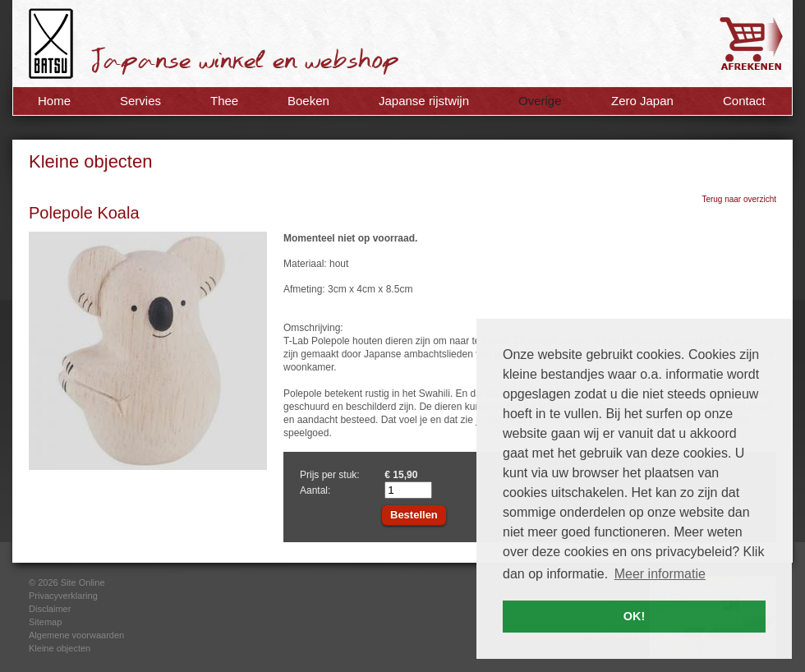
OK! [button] (634, 616)
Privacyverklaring (63, 596)
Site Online (83, 582)
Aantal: (315, 490)
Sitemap (45, 622)
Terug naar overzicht (739, 199)
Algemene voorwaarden (76, 635)
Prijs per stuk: (330, 475)
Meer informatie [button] (660, 574)
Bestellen (414, 515)
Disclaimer (50, 609)
